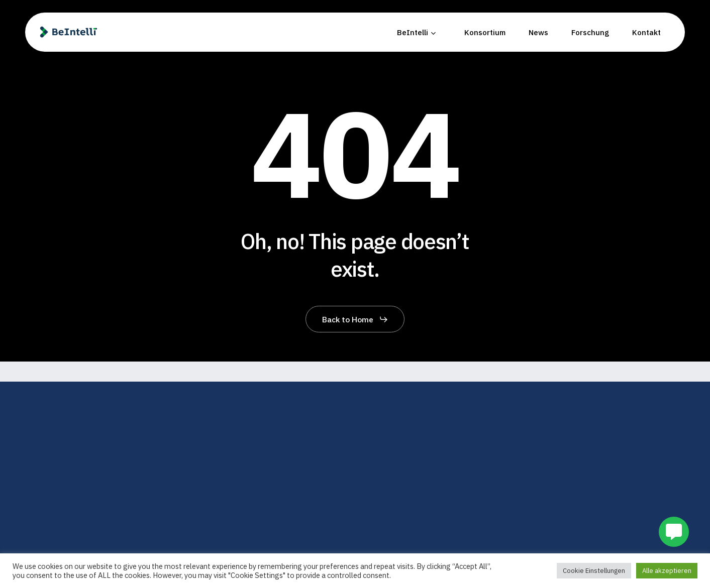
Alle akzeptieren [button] (667, 571)
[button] (355, 319)
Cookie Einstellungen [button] (594, 571)
